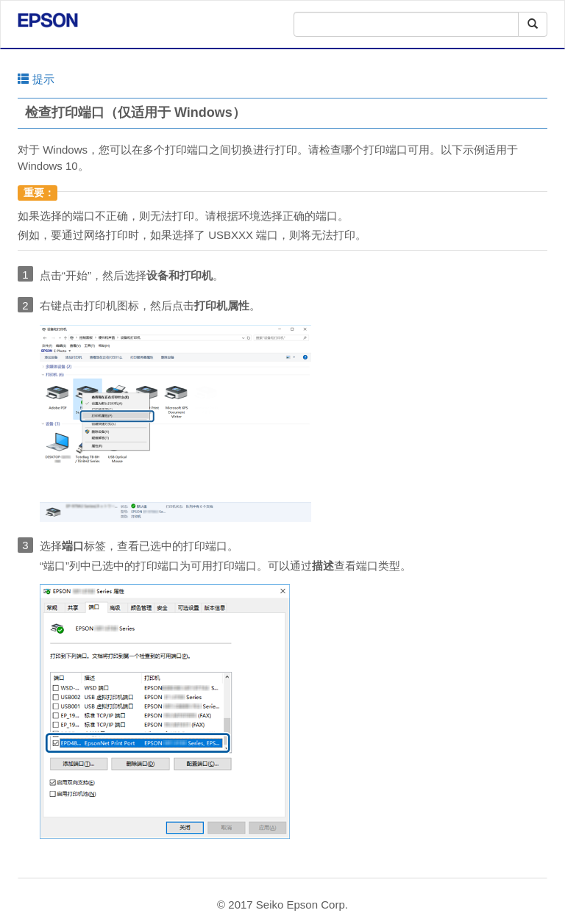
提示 (36, 79)
